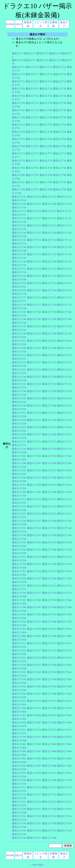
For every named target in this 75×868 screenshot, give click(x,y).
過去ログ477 (34, 737)
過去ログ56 (18, 132)
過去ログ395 (19, 618)
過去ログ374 (64, 586)
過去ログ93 (46, 182)
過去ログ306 (19, 492)
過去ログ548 (49, 838)
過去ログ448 (49, 694)
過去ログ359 (64, 564)
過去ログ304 (64, 485)
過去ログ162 (34, 283)
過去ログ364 (64, 571)
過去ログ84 (59, 168)
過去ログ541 (19, 830)
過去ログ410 (19, 640)
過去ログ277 (34, 449)
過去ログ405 (19, 632)
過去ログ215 (19, 359)
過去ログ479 (64, 737)
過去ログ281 (19, 456)
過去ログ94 (59, 182)
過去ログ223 (49, 369)
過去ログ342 (34, 542)
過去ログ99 (59, 189)
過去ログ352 (34, 557)
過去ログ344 (64, 542)
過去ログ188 (49, 319)
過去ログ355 (19, 560)
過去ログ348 (49, 550)
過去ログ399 (64, 622)
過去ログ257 (34, 420)
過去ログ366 (19, 578)
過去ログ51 (18, 125)
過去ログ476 (19, 737)
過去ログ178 (49, 305)
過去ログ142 (34, 254)
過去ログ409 (64, 636)
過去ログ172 (34, 297)
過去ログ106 (19, 204)
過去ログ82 (32, 168)
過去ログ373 (49, 586)
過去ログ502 (34, 773)
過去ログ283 (49, 456)
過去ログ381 (19, 600)
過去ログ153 (49, 269)
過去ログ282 (34, 456)
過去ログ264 (64, 427)
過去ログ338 (49, 535)
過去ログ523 (49, 802)
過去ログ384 (64, 600)
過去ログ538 (49, 823)
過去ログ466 (19, 722)
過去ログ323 (49, 514)
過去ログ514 (64, 787)
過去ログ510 (19, 784)
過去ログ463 (49, 715)
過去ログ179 (64, 305)
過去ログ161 (19, 283)
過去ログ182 (34, 312)
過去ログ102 (34, 197)
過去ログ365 (19, 575)
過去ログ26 (18, 89)
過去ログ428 (49, 665)
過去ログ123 (49, 225)
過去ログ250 (19, 409)
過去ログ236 (19, 391)
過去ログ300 (19, 481)
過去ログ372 (34, 586)
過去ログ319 (64, 506)
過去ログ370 (19, 582)
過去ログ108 (49, 204)
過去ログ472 (34, 730)
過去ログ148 (49, 261)
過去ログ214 (64, 355)
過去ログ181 (19, 312)
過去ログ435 (19, 676)
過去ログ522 (34, 802)
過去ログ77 (32, 161)
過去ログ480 (19, 740)
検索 (40, 39)
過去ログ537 (34, 823)
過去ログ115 (19, 215)
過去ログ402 (34, 629)
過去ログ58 (46, 132)
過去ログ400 (19, 625)
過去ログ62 (32, 139)
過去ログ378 (49, 593)
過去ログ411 (19, 643)
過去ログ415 (19, 647)
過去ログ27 (32, 89)
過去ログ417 (34, 650)
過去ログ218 (49, 362)
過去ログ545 (19, 834)
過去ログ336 (19, 535)
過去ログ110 (19, 207)
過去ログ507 (34, 780)
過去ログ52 (32, 125)
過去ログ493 (49, 758)
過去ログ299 (64, 478)
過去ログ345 (19, 546)
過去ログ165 (19, 287)
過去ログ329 (64, 521)
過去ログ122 (34, 225)
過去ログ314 (64, 499)
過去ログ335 (19, 532)
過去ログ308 (49, 492)
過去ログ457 (34, 708)
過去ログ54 (59, 125)
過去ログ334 (64, 528)
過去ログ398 (49, 622)
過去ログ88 (46, 175)
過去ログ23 (46, 81)
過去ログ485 (19, 748)
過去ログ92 (32, 182)
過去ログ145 (19, 258)
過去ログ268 (49, 434)
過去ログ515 (19, 791)
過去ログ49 (59, 117)
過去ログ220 (19, 366)
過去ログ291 (19, 470)
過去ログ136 (19, 247)
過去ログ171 (19, 297)
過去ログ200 (19, 337)
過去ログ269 (64, 434)
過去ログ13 (46, 67)
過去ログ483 (49, 744)
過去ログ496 (19, 766)
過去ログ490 (19, 755)
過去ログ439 (64, 679)
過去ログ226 (19, 377)
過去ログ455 (19, 704)
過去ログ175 (19, 301)
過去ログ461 (19, 715)
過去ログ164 (64, 283)
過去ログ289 (64, 463)
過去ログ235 (19, 387)
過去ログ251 (19, 413)
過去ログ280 (19, 452)
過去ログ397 (34, 622)
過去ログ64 (59, 139)
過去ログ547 (34, 838)
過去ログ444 (64, 686)
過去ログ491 (19, 758)
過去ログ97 (32, 189)
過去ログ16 (18, 74)
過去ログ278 (49, 449)
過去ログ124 (64, 225)
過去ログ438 (49, 679)
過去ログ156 (19, 276)
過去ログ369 (64, 578)
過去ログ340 (19, 539)
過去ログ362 (34, 571)
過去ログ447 (34, 694)
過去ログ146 (19, 261)
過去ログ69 (59, 146)
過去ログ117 (34, 218)
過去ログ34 (59, 96)
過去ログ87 (32, 175)
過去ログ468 (49, 722)
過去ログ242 (34, 398)
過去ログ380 (19, 596)
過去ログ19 (59, 74)
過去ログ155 (19, 272)
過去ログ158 (49, 276)
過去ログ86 (18, 175)
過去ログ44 (59, 110)
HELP (18, 24)
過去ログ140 (19, 251)
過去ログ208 (49, 348)
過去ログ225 (19, 373)
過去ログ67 (32, 146)
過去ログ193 (49, 326)
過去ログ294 (64, 470)
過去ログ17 (32, 74)
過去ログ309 (64, 492)
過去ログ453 (49, 701)
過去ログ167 (34, 290)
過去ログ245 (19, 402)
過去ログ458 (49, 708)
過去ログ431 (19, 672)
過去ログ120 (19, 222)
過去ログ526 (19, 809)
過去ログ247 (34, 405)
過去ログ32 (32, 96)
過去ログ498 (49, 766)
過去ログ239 (64, 391)
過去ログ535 (19, 820)
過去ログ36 (18, 103)
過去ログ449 (64, 694)
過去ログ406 (19, 636)
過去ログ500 (19, 769)
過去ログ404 (64, 629)
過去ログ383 (49, 600)
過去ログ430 (19, 668)
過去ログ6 (18, 60)
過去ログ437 (34, 679)
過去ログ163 (49, 283)
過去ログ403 (49, 629)
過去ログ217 (34, 362)
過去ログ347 (34, 550)
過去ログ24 (59, 81)
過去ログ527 (34, 809)
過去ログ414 (64, 643)
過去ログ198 (49, 333)
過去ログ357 (34, 564)
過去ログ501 (19, 773)
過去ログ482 (34, 744)
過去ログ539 (64, 823)
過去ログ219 (64, 362)
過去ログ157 (34, 276)
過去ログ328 (49, 521)
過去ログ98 (46, 189)
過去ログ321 (19, 514)
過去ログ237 (34, 391)
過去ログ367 (34, 578)
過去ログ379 (64, 593)
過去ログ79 (59, 161)
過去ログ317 (34, 506)
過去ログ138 (49, 247)
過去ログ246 (19, 405)
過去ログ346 (19, 550)
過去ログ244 (64, 398)
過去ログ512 (34, 787)
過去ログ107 (34, 204)
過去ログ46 (18, 117)
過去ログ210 (19, 351)
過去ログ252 (34, 413)
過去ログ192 (34, 326)
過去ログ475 (19, 733)
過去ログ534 (64, 816)
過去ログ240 (19, 395)
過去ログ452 (34, 701)
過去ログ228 (49, 377)
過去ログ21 (18, 81)
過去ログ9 (55, 60)
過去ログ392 (34, 614)
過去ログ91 (18, 182)
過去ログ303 (49, 485)
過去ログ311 (19, 499)
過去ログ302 (34, 485)
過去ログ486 (19, 751)
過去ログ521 (19, 802)
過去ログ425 (19, 661)
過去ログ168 (49, 290)
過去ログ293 (49, 470)
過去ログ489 (64, 751)
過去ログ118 (49, 218)
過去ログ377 (34, 593)
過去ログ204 (64, 341)
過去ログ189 (64, 319)
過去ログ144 (64, 254)
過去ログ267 (34, 434)
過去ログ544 (64, 830)
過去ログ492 (34, 758)
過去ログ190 (19, 323)
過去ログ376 (19, 593)
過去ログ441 (19, 686)
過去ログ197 (34, 333)
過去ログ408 (49, 636)
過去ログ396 (19, 622)
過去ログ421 (19, 658)
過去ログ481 (19, 744)
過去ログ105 (19, 200)
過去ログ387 (34, 607)
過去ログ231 (19, 384)
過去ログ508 (49, 780)
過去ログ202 (34, 341)
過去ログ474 (64, 730)
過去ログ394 (64, 614)
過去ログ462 (34, 715)
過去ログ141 (19, 254)
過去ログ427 (34, 665)
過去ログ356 (19, 564)
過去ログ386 (19, 607)
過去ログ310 (19, 496)
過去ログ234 (64, 384)
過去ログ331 (19, 528)
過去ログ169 (64, 290)
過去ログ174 (64, 297)
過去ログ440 (19, 683)
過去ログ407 (34, 636)
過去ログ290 (19, 467)
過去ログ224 (64, 369)
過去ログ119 (64, 218)
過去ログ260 (19, 423)
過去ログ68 (46, 146)
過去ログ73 (46, 153)
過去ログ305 (19, 488)
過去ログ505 (19, 776)
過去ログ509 (64, 780)
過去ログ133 (49, 240)
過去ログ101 (19, 197)
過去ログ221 (19, 369)
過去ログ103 (49, 197)
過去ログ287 (34, 463)
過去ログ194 (64, 326)
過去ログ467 (34, 722)
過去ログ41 (18, 110)
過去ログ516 (19, 794)
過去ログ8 (42, 60)
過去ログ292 (34, 470)
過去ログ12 (32, 67)
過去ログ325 (19, 517)
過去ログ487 (34, 751)
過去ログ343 (49, 542)
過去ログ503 (49, 773)
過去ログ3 (42, 53)
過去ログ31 (18, 96)
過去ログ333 (49, 528)
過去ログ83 (46, 168)
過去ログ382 (34, 600)
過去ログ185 (19, 315)
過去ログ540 (19, 827)
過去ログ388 (49, 607)
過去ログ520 (19, 798)
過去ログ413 (49, 643)
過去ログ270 (19, 438)
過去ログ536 (19, 823)
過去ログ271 (19, 442)
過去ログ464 (64, 715)
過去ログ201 (19, 341)
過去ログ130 (19, 236)
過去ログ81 (18, 168)
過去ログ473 (49, 730)
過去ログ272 (34, 442)
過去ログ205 (19, 344)
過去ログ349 (64, 550)
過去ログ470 (19, 726)
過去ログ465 (19, 719)
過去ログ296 (19, 478)
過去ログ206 (19, 348)
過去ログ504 (64, 773)
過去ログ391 (19, 614)
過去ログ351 (19, 557)
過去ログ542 (34, 830)
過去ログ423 (49, 658)
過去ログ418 (49, 650)
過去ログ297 (34, 478)
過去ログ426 (19, 665)
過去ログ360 (19, 568)
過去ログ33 (46, 96)
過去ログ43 (46, 110)
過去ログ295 (19, 474)
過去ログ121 (19, 225)
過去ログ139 (64, 247)
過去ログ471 (19, 730)
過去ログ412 (34, 643)
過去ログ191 (19, 326)
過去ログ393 (49, 614)
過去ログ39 (59, 103)
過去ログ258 (49, 420)
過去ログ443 (49, 686)
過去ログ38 (46, 103)
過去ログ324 (64, 514)
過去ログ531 (19, 816)
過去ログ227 (34, 377)
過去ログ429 (64, 665)
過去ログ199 (64, 333)
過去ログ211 (19, 355)
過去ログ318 (49, 506)
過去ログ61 (18, 139)
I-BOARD (38, 865)
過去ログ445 (19, 690)
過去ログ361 (19, 571)
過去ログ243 (49, 398)
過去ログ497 (34, 766)
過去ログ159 (64, 276)
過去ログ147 (34, 261)
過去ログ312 (34, 499)
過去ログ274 (64, 442)
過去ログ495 (19, 762)
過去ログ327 (34, 521)
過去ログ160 (19, 279)
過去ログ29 (59, 89)
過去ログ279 (64, 449)
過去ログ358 (49, 564)
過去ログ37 (32, 103)
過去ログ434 (64, 672)
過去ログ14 (59, 67)
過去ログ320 (19, 510)
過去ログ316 (19, 506)
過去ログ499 (64, 766)
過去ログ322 (34, 514)
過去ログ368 (49, 578)
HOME (10, 24)
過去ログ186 (19, 319)
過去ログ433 (49, 672)
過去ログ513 (49, 787)
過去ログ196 (19, 333)
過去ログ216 (19, 362)
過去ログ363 (49, 571)
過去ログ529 (64, 809)
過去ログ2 (30, 53)
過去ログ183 (49, 312)
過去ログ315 (19, 503)
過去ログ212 (34, 355)
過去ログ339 (64, 535)
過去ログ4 (55, 53)
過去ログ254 (64, 413)
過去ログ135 (19, 243)
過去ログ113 (49, 211)
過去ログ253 (49, 413)
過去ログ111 (19, 211)
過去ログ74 (59, 153)
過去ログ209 (64, 348)
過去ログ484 (64, 744)
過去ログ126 (19, 233)
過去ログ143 (49, 254)
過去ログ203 (49, 341)
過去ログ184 (64, 312)
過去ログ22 (32, 81)
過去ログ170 (19, 294)
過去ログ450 (19, 697)
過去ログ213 (49, 355)
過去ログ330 (19, 524)
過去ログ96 (18, 189)
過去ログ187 (34, 319)
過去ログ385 (19, 604)
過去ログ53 (46, 125)
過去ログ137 (34, 247)
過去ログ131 (19, 240)
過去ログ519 (64, 794)
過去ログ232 (34, 384)
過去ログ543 (49, 830)
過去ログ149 (64, 261)
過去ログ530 (19, 812)
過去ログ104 (64, 197)
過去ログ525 (19, 805)
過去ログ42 (32, 110)
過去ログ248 (49, 405)
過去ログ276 (19, 449)
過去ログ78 (46, 161)
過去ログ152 (34, 269)
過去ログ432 (34, 672)
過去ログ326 (19, 521)
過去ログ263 (49, 427)
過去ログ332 (34, 528)
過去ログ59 (59, 132)
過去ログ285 (19, 460)
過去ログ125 (19, 229)
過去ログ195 (19, 330)
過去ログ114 (64, 211)
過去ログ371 (19, 586)
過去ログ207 (34, 348)
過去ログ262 (34, 427)
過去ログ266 (19, 434)
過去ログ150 (19, 265)
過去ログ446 (19, 694)
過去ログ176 (19, 305)
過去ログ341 (19, 542)
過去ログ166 (19, 290)
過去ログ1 (18, 53)
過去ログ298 (49, 478)
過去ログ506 (19, 780)
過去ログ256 (19, 420)
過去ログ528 (49, 809)
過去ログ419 (64, 650)
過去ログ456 (19, 708)
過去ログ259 (64, 420)
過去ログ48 (46, 117)
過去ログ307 (34, 492)
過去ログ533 (49, 816)
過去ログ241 (19, 398)
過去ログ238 (49, 391)
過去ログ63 (46, 139)
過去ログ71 (18, 153)
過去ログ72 (32, 153)
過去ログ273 (49, 442)
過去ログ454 (64, 701)
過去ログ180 (19, 308)
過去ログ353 (49, 557)
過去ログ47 (32, 117)
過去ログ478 (49, 737)
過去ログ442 (34, 686)
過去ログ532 (34, 816)
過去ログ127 (34, 233)
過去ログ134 (64, 240)
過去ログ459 (64, 708)
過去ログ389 (64, 607)
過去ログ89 (59, 175)
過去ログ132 (34, 240)
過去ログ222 (34, 369)
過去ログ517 (34, 794)
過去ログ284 (64, 456)
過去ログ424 (64, 658)
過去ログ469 (64, 722)
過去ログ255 (19, 416)
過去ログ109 (64, 204)
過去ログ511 (19, 787)
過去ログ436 (19, 679)
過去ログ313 (49, 499)
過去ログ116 (19, 218)
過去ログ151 (19, 269)
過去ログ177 (34, 305)
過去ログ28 (46, 89)
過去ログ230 (19, 380)
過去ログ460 (19, 712)
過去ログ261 (19, 427)
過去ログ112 (34, 211)
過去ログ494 (64, 758)
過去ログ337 (34, 535)
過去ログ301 (19, 485)
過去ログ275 (19, 445)
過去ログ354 (64, 557)
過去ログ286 (19, 463)
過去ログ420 (19, 654)
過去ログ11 (18, 67)
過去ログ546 (19, 838)
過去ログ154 (64, 269)
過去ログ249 (64, 405)
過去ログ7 (30, 60)
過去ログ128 (49, 233)
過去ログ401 (19, 629)
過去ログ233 (49, 384)
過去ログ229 (64, 377)
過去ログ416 (19, 650)
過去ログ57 (32, 132)
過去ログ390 (19, 611)
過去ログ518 (49, 794)
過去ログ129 (64, 233)
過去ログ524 (64, 802)
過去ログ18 (46, 74)
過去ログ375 (19, 589)
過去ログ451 (19, 701)
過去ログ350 (19, 553)
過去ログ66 (18, 146)
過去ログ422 (34, 658)
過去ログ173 (49, 297)
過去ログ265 (19, 431)
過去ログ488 (49, 751)
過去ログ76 (18, 161)
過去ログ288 (49, 463)
